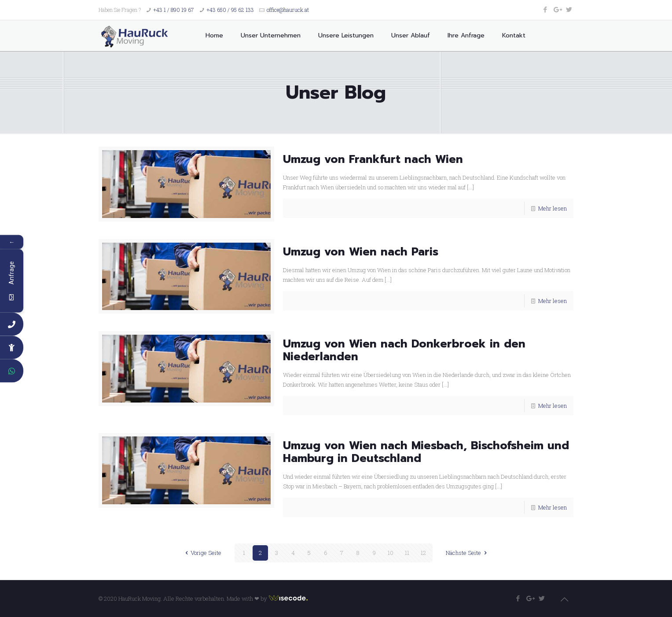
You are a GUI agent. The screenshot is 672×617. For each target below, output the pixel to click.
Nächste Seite (467, 553)
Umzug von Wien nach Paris (361, 252)
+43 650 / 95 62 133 (230, 10)
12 (423, 553)
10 (391, 553)
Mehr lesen (553, 208)
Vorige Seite (202, 553)
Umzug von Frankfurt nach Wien (373, 159)
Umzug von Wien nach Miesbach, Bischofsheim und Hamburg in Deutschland (426, 452)
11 (407, 553)
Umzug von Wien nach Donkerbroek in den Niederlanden (404, 350)
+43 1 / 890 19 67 (173, 10)
